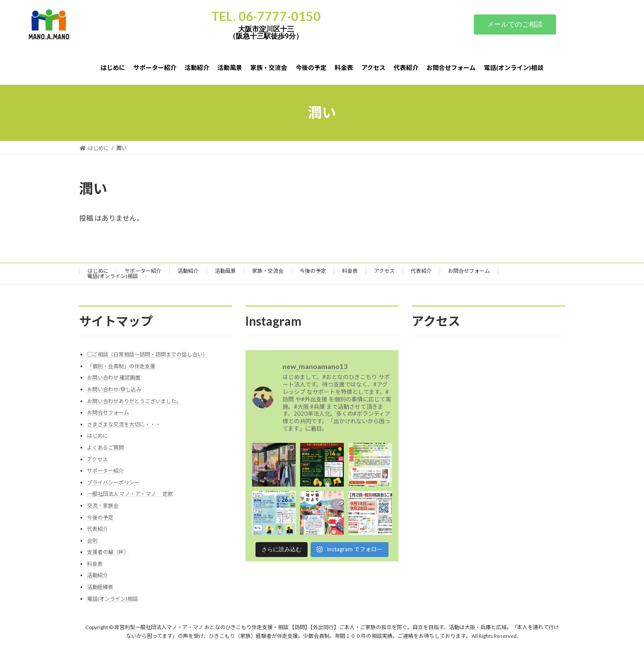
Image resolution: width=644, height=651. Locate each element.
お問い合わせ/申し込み (114, 389)
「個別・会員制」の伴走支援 (121, 366)
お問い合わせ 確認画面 (114, 378)
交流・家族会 (103, 505)
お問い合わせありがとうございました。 (134, 401)
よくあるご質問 (105, 447)
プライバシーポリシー (113, 482)
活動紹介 (188, 271)
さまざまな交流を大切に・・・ (124, 424)
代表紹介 (421, 271)
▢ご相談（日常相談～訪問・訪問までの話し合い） (147, 354)
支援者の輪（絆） (108, 552)
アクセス (384, 271)
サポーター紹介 (143, 271)
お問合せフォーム (469, 271)
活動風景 (225, 271)
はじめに (98, 271)
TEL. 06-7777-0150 (266, 16)
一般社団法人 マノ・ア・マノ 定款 (130, 494)
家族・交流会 (268, 271)
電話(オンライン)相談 (112, 276)
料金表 (350, 271)
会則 (92, 540)
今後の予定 (313, 271)
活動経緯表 (100, 587)
